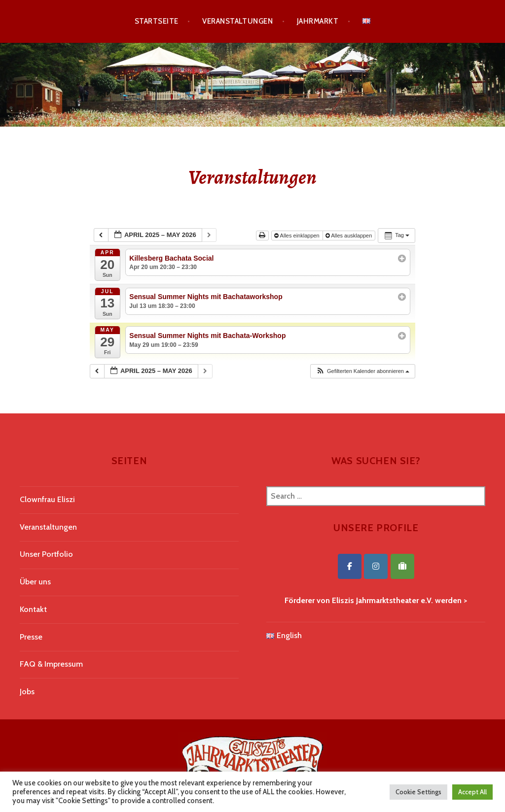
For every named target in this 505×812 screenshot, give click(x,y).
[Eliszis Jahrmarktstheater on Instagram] (376, 566)
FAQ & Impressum (51, 664)
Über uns (35, 582)
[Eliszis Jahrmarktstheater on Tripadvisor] (402, 566)
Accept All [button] (472, 792)
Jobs (27, 692)
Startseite (157, 21)
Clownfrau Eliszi (47, 499)
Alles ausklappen (350, 236)
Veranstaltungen (237, 21)
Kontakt (33, 609)
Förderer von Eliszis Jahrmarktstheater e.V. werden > (376, 600)
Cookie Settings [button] (418, 792)
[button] (362, 371)
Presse (31, 637)
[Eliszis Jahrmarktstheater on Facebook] (350, 566)
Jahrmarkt (318, 21)
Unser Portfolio (46, 554)
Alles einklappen (298, 236)
